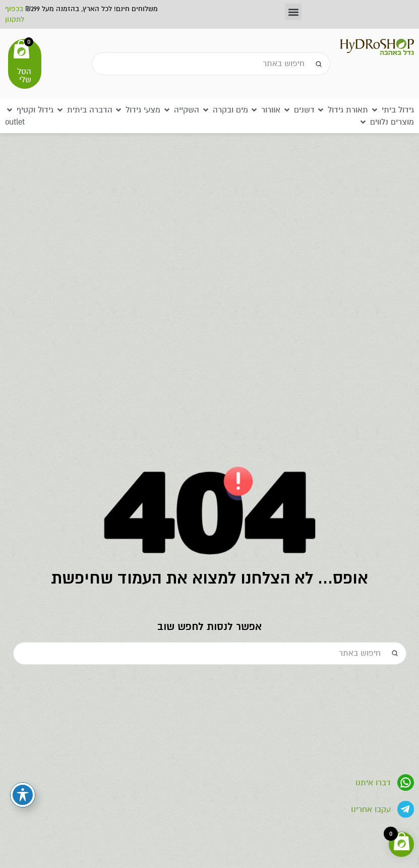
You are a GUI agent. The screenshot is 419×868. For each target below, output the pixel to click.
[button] (293, 12)
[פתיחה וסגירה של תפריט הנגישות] (23, 795)
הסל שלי (24, 76)
